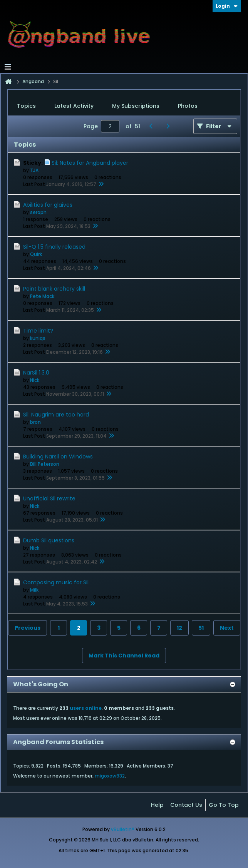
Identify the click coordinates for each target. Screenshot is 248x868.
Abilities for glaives (48, 205)
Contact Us (186, 805)
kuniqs (38, 338)
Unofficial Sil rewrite (49, 498)
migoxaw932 (110, 776)
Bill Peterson (45, 464)
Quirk (36, 254)
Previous (28, 628)
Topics (26, 106)
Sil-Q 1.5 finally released (54, 247)
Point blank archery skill (54, 289)
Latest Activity (74, 106)
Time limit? (38, 331)
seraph (38, 212)
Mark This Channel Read (124, 656)
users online (86, 708)
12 (179, 628)
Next (227, 628)
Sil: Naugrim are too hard (56, 415)
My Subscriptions (136, 106)
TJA (34, 170)
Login (227, 6)
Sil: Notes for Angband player (90, 163)
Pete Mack (42, 296)
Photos (188, 106)
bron (35, 422)
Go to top (224, 805)
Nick (35, 380)
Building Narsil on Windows (58, 457)
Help (157, 805)
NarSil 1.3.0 (36, 373)
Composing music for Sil (56, 582)
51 (201, 628)
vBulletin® (123, 829)
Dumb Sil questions (49, 540)
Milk (34, 590)
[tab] (26, 106)
